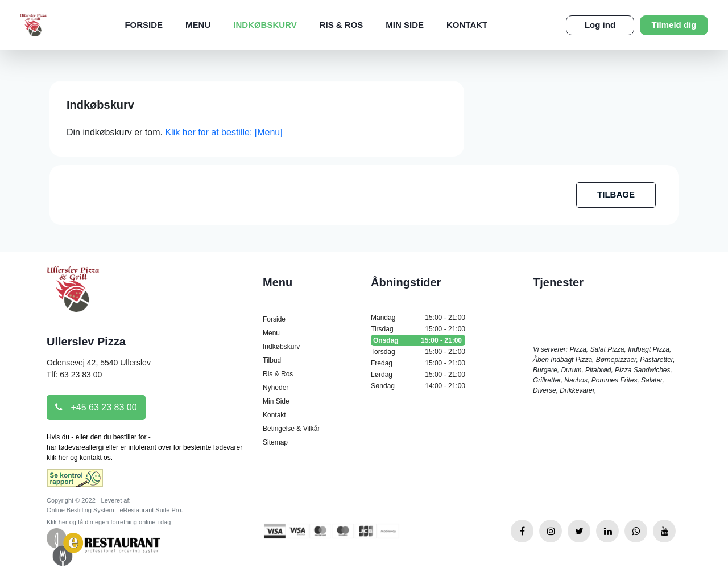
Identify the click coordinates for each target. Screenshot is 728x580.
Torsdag (418, 352)
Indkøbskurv (265, 25)
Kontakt (467, 25)
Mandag (418, 318)
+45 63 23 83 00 (96, 407)
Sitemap (275, 442)
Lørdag (418, 375)
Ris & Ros (342, 25)
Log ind (600, 25)
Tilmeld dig (674, 25)
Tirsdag (418, 329)
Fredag (418, 363)
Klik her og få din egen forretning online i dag (109, 522)
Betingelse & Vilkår (291, 429)
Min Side (405, 25)
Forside (144, 25)
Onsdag (418, 340)
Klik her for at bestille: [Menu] (224, 132)
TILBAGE (616, 194)
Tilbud (272, 360)
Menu (198, 25)
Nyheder (276, 388)
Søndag (418, 386)
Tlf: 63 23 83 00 (74, 375)
